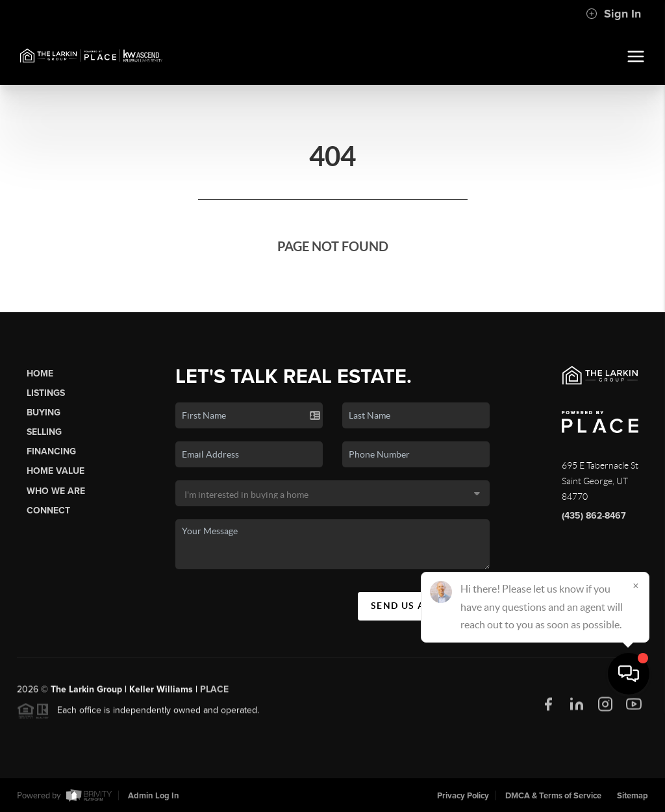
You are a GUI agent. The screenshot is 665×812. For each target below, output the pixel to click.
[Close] (636, 687)
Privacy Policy (463, 796)
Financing (51, 451)
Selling (44, 432)
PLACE (214, 695)
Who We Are (56, 491)
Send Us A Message (424, 606)
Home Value (56, 471)
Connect (48, 511)
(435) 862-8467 (594, 516)
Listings (46, 393)
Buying (44, 412)
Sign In (613, 14)
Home (40, 374)
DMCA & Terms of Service (553, 796)
